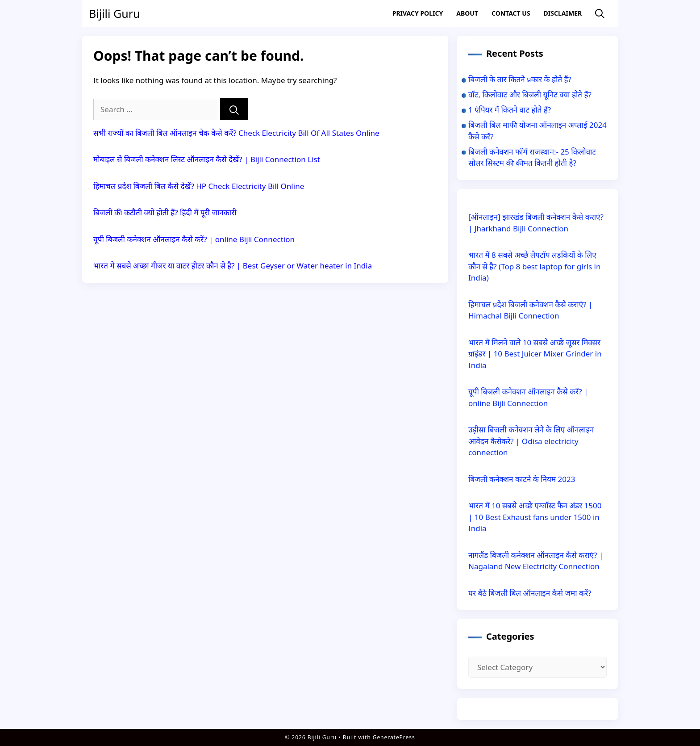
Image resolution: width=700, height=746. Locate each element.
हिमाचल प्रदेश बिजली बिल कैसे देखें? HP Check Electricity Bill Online (199, 186)
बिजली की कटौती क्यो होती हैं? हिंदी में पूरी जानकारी (165, 212)
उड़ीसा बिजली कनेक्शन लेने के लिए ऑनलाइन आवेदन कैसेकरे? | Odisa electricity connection (531, 441)
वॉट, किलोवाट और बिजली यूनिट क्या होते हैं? (530, 94)
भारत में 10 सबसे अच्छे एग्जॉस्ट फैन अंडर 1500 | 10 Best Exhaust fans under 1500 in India (535, 517)
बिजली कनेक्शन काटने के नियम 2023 (522, 479)
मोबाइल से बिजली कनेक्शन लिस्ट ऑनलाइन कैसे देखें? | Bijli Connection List (207, 159)
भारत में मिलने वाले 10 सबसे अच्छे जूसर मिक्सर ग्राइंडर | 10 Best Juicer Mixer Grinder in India (535, 354)
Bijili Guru (114, 13)
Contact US (511, 13)
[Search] (234, 109)
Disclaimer (563, 13)
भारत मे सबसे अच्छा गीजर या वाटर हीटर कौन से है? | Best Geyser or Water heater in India (233, 266)
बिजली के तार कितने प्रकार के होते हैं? (520, 79)
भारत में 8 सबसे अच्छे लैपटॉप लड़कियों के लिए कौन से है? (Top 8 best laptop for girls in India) (534, 266)
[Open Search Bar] (600, 14)
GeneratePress (394, 737)
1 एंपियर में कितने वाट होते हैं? (510, 110)
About (467, 13)
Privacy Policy (418, 13)
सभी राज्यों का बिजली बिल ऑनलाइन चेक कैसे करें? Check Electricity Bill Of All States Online (236, 133)
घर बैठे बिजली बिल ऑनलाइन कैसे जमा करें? (530, 593)
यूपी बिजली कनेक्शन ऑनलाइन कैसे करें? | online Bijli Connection (194, 239)
